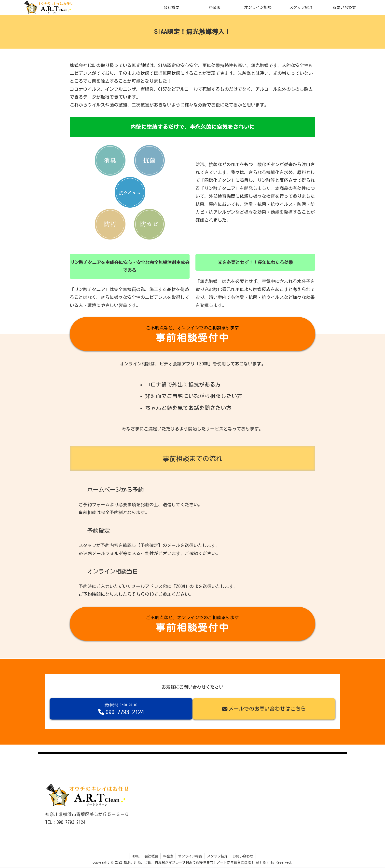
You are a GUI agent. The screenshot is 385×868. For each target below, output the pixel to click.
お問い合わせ (244, 856)
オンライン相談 (190, 856)
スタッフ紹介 (218, 856)
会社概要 (151, 856)
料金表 (168, 856)
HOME (135, 856)
